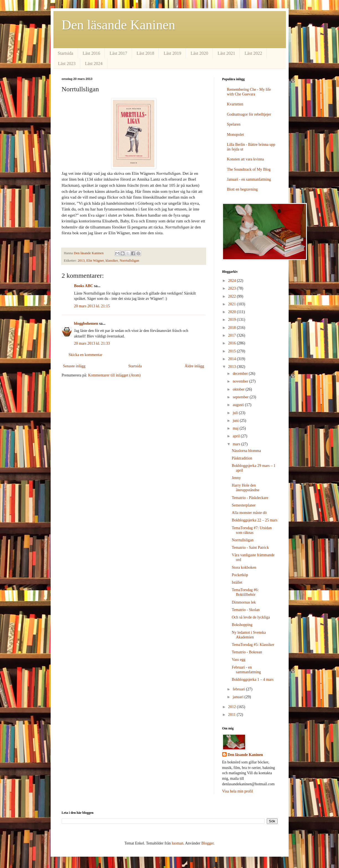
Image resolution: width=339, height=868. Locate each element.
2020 (232, 312)
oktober (239, 389)
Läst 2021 (226, 53)
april (237, 436)
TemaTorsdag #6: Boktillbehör (245, 592)
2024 (232, 281)
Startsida (66, 53)
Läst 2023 (67, 63)
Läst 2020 (200, 53)
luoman (178, 843)
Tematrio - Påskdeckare (250, 498)
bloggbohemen (86, 323)
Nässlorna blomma (246, 451)
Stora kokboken (244, 567)
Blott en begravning (242, 189)
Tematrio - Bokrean (247, 652)
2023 (232, 288)
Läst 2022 (253, 53)
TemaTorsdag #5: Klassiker (253, 645)
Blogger (207, 843)
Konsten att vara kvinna (245, 159)
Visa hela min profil (238, 791)
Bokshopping (242, 625)
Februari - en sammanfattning (246, 670)
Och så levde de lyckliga (251, 617)
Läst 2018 (146, 53)
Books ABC (84, 286)
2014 (232, 359)
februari (239, 689)
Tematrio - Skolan (246, 610)
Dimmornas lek (244, 602)
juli (236, 413)
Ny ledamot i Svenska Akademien (249, 635)
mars (237, 444)
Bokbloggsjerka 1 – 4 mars (253, 679)
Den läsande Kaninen (119, 25)
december (241, 374)
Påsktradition (242, 458)
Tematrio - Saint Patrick (250, 548)
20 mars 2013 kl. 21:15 (92, 306)
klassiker (112, 261)
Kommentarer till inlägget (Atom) (114, 375)
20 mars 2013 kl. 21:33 (92, 343)
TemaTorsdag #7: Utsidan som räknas (252, 530)
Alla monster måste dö (249, 513)
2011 (232, 715)
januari (239, 697)
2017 (232, 335)
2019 (232, 320)
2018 (232, 328)
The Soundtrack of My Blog (249, 169)
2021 (232, 304)
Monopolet (235, 135)
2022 (232, 296)
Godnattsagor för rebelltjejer (249, 114)
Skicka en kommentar (86, 355)
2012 (232, 707)
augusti (239, 405)
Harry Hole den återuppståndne (245, 488)
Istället (237, 582)
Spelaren (234, 124)
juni (236, 421)
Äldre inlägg (194, 366)
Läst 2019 (172, 53)
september (241, 397)
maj (236, 428)
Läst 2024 (94, 63)
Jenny (236, 478)
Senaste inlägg (74, 366)
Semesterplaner (244, 505)
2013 (81, 261)
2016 (232, 343)
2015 (232, 351)
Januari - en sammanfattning (249, 179)
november (241, 381)
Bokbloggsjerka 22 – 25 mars (254, 520)
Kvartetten (235, 104)
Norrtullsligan (129, 261)
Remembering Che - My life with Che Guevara (249, 92)
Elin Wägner (95, 261)
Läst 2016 (92, 53)
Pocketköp (240, 575)
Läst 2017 (118, 53)
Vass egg (238, 660)
